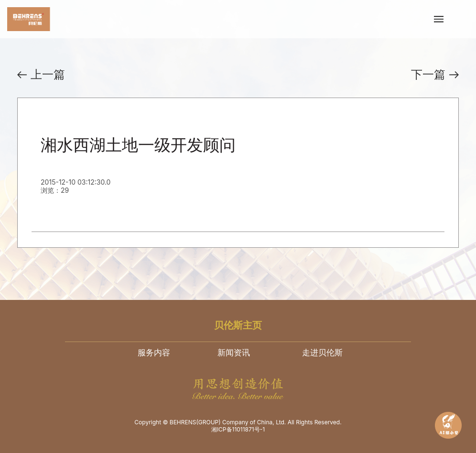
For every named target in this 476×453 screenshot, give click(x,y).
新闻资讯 (234, 353)
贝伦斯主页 (238, 325)
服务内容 (154, 353)
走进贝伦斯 (322, 353)
